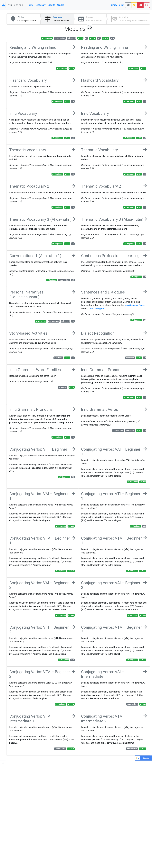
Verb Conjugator (97, 309)
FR (147, 5)
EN (140, 5)
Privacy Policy (117, 5)
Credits (51, 5)
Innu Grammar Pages (135, 305)
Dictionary (41, 5)
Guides (61, 5)
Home (31, 5)
